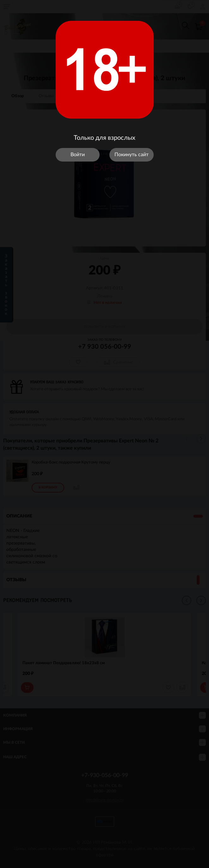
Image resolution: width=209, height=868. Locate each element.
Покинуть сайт (132, 155)
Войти (78, 155)
